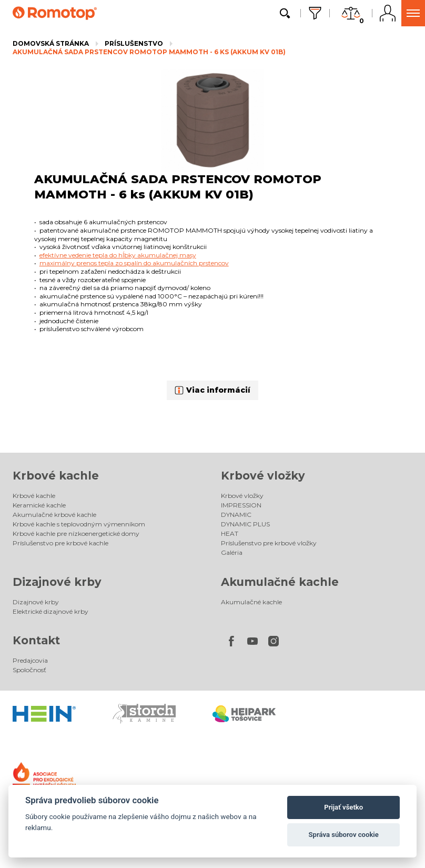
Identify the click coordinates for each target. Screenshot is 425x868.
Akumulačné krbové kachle (54, 515)
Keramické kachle (39, 505)
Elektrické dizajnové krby (50, 611)
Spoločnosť (29, 670)
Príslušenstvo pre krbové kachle (60, 543)
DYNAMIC (236, 515)
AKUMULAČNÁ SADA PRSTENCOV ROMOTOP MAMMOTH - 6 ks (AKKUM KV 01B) (149, 52)
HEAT (230, 533)
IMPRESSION (241, 505)
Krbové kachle (56, 476)
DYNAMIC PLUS (245, 524)
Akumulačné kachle (280, 582)
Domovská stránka (51, 43)
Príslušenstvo (134, 43)
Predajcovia (30, 660)
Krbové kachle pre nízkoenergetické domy (76, 533)
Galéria (232, 552)
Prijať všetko (343, 807)
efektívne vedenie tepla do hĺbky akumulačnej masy (118, 255)
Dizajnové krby (57, 582)
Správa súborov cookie (344, 835)
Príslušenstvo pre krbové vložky (269, 543)
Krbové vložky (263, 476)
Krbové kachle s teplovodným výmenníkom (79, 524)
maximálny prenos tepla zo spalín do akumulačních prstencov (134, 263)
